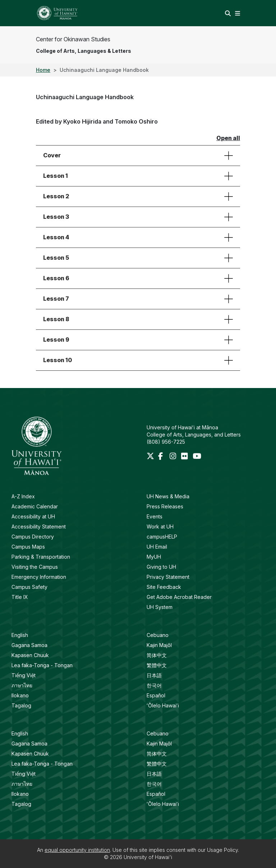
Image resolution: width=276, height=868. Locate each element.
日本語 (154, 675)
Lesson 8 (56, 319)
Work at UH (160, 527)
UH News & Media (168, 496)
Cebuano (158, 635)
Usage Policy (222, 850)
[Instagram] (174, 457)
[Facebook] (162, 457)
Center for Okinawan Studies (73, 39)
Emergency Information (39, 577)
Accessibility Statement (39, 527)
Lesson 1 (56, 176)
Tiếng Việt (24, 675)
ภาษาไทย (22, 685)
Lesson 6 (56, 278)
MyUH (154, 557)
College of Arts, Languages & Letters (84, 51)
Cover (52, 155)
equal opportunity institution (77, 850)
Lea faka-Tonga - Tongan (42, 665)
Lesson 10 (57, 360)
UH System (160, 607)
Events (155, 516)
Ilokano (20, 695)
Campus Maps (28, 547)
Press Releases (165, 506)
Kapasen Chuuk (30, 655)
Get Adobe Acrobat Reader (179, 597)
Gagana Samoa (29, 645)
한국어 (154, 685)
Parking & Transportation (41, 557)
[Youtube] (197, 457)
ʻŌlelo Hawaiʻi (163, 705)
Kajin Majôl (159, 645)
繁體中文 (157, 665)
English (20, 635)
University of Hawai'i (148, 857)
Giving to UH (161, 567)
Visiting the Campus (35, 567)
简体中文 (157, 655)
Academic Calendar (35, 506)
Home (43, 70)
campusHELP (162, 537)
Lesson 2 (56, 196)
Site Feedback (164, 587)
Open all (228, 138)
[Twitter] (151, 457)
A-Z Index (23, 496)
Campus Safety (29, 587)
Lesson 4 (56, 237)
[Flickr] (185, 457)
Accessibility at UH (33, 516)
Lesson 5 (56, 258)
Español (156, 695)
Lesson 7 (56, 299)
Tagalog (21, 705)
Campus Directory (33, 537)
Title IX (20, 597)
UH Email (157, 547)
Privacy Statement (168, 577)
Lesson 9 (56, 340)
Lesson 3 (56, 217)
